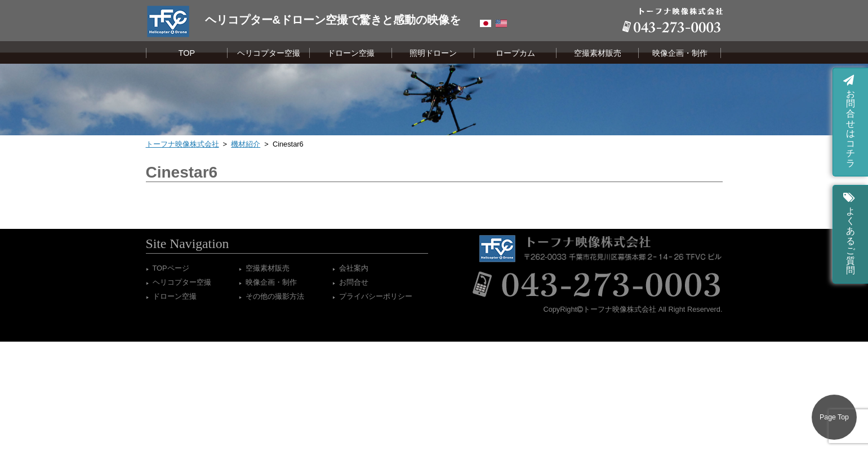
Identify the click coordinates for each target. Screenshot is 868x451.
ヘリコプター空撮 (269, 53)
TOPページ (171, 268)
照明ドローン (433, 53)
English (501, 23)
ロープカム (515, 53)
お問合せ (354, 282)
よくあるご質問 (849, 233)
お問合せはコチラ (849, 120)
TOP (187, 53)
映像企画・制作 (680, 53)
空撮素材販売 (598, 53)
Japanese (486, 23)
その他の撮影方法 (275, 296)
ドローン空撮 (351, 53)
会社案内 (354, 268)
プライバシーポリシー (376, 296)
